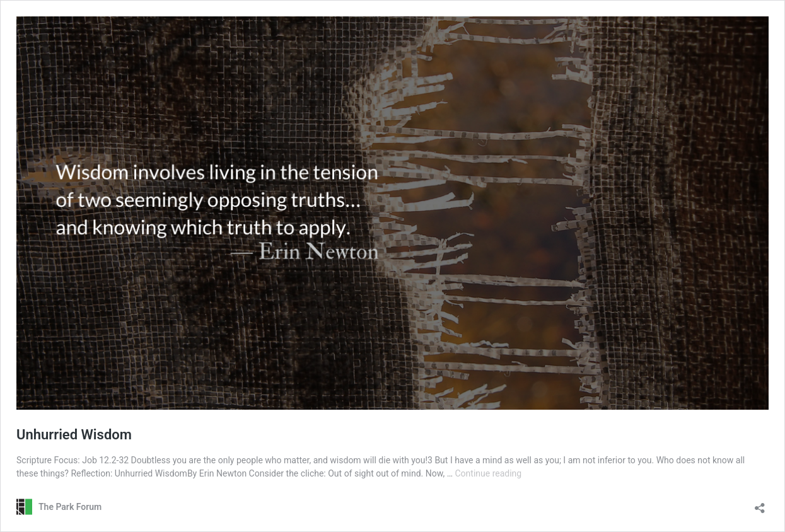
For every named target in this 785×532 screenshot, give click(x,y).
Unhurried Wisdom (74, 435)
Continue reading (488, 473)
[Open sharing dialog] (760, 504)
